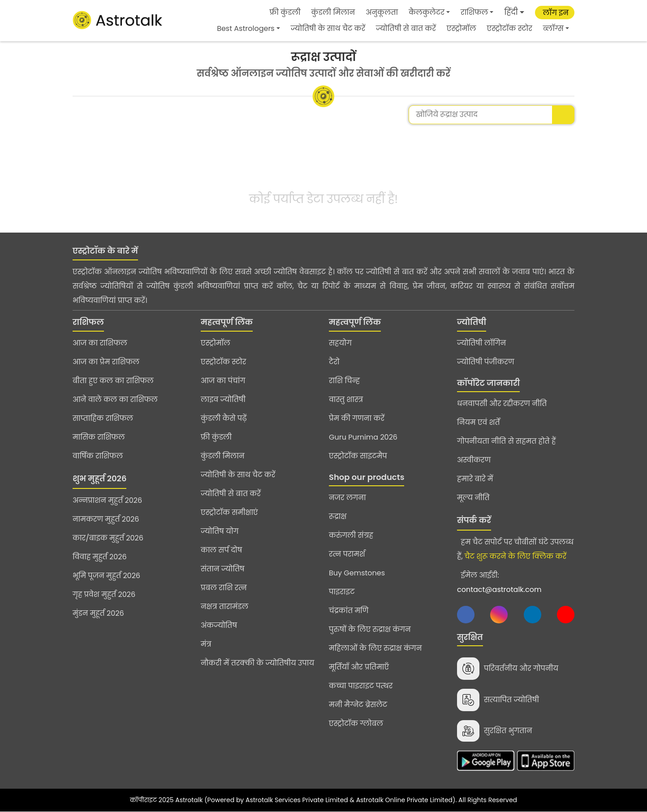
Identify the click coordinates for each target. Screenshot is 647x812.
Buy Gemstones (357, 573)
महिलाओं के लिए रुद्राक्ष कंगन (375, 648)
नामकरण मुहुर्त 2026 (106, 519)
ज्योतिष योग (220, 531)
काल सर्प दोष (221, 550)
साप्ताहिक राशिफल (103, 418)
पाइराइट (342, 592)
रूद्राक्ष (338, 516)
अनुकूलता (382, 12)
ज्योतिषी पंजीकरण (486, 362)
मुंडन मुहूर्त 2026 (98, 613)
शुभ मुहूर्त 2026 (99, 478)
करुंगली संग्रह (351, 535)
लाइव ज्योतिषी (223, 400)
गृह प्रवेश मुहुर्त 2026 (104, 594)
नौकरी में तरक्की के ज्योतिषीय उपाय (257, 663)
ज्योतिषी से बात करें (406, 28)
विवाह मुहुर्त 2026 (100, 557)
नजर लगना (347, 498)
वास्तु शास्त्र (346, 400)
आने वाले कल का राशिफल (115, 400)
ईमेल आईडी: (499, 582)
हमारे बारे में (475, 479)
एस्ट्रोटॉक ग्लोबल (356, 723)
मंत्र (206, 644)
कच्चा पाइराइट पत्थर (361, 686)
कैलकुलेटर (427, 12)
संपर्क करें (474, 520)
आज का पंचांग (223, 381)
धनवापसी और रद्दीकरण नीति (502, 404)
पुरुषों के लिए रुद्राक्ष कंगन (370, 629)
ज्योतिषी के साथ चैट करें (328, 28)
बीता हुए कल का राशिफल (113, 381)
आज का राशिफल (100, 343)
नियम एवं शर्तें (479, 422)
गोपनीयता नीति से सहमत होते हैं (506, 441)
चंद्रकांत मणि (349, 611)
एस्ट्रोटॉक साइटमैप (358, 456)
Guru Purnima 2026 (363, 437)
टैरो (334, 362)
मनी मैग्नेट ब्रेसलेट (358, 705)
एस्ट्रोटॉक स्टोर (510, 28)
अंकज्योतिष (219, 625)
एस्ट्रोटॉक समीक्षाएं (229, 512)
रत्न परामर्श (347, 554)
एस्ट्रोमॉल (462, 28)
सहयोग (340, 343)
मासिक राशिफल (99, 437)
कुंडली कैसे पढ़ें (224, 418)
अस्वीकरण (474, 460)
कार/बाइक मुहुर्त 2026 (108, 538)
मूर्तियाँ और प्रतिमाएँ (359, 667)
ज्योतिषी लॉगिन (481, 343)
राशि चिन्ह (344, 381)
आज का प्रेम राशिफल (106, 362)
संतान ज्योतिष (223, 569)
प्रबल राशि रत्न (224, 588)
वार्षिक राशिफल (98, 456)
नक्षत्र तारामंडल (224, 607)
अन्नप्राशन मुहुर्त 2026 (107, 500)
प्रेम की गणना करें (357, 418)
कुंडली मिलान (333, 12)
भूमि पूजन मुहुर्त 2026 (106, 576)
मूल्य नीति (473, 498)
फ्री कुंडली (285, 12)
